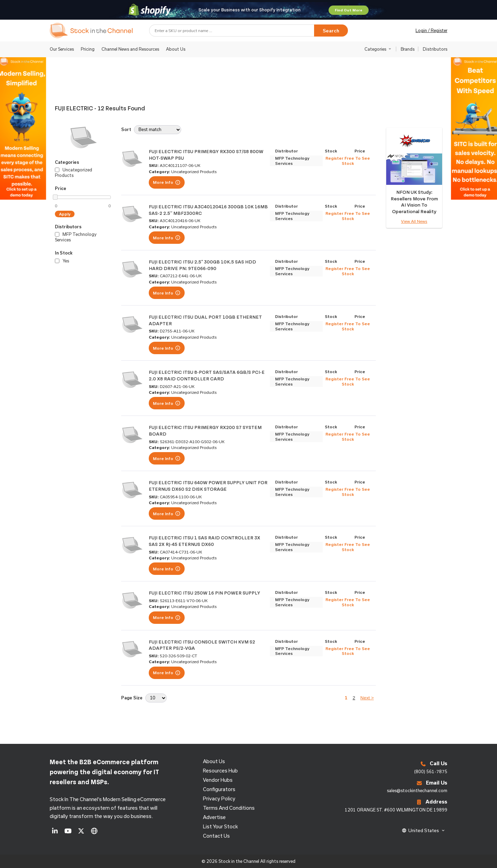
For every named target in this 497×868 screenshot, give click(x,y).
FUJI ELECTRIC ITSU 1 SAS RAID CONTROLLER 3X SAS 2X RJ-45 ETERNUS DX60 (204, 541)
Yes (62, 261)
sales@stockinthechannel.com (417, 790)
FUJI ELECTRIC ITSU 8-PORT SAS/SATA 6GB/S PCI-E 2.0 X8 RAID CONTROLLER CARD (207, 375)
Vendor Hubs (218, 780)
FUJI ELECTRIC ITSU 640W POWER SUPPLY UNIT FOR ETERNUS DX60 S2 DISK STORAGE (208, 486)
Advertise (214, 817)
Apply (65, 214)
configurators (219, 789)
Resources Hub (220, 771)
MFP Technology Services (292, 161)
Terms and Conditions (229, 808)
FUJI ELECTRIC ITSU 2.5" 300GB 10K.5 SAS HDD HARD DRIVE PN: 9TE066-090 (202, 265)
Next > (367, 698)
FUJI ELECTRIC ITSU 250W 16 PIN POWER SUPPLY (204, 593)
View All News (414, 221)
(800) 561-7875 (431, 771)
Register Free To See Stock (348, 161)
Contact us (216, 836)
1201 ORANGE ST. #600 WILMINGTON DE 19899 (396, 810)
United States (424, 830)
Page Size (132, 698)
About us (214, 761)
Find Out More (349, 10)
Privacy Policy (219, 799)
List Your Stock (220, 826)
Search (331, 31)
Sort (126, 129)
